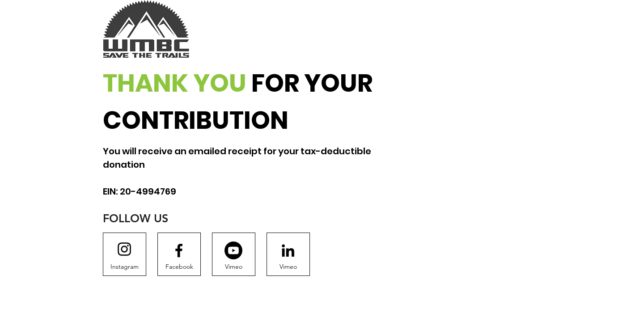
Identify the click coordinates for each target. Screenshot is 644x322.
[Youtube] (233, 250)
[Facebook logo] (179, 250)
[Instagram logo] (124, 249)
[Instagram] (125, 267)
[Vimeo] (234, 267)
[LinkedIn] (288, 250)
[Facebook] (179, 267)
